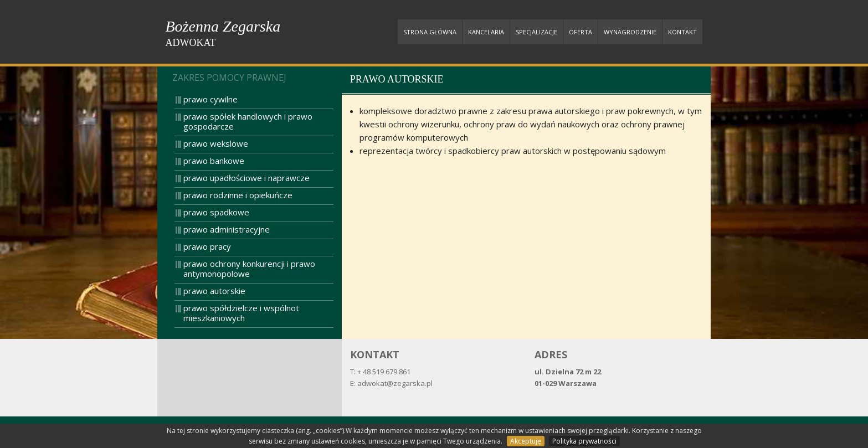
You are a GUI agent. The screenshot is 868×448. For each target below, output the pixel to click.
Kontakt (682, 32)
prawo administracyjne (227, 229)
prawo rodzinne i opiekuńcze (238, 195)
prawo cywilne (210, 99)
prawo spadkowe (216, 212)
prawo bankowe (214, 161)
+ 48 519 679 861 (384, 372)
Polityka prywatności (584, 441)
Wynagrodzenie (630, 32)
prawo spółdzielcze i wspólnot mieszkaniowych (241, 313)
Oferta (581, 32)
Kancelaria (486, 32)
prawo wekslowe (216, 143)
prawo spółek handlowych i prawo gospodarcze (248, 121)
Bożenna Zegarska (223, 34)
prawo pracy (207, 246)
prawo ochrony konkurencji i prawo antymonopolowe (249, 269)
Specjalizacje (536, 32)
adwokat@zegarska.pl (395, 383)
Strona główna (430, 32)
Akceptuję (526, 441)
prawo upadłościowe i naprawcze (246, 178)
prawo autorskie (214, 291)
